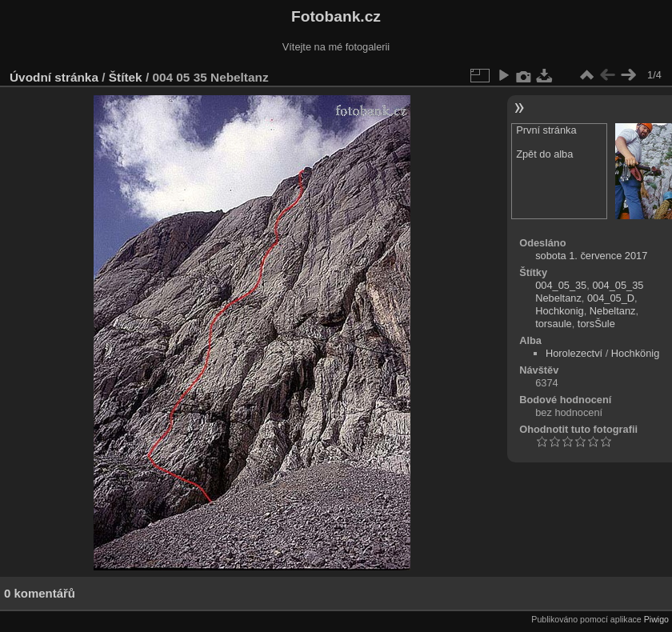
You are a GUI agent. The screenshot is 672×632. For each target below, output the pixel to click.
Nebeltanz (613, 311)
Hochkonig (559, 311)
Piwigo (656, 619)
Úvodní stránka (54, 77)
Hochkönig (635, 353)
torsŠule (596, 324)
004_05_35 (561, 285)
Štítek (126, 77)
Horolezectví (574, 353)
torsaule (554, 324)
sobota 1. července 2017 (591, 256)
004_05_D (611, 298)
